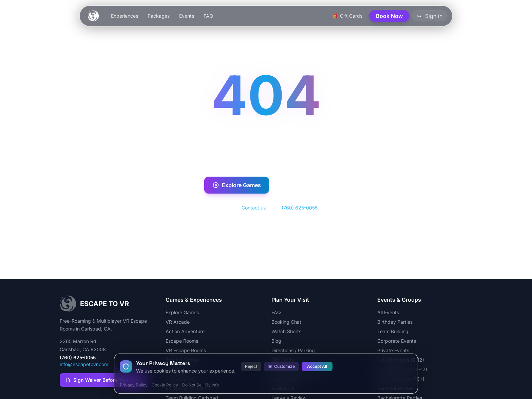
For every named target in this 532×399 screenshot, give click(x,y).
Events (187, 16)
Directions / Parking (293, 350)
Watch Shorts (286, 331)
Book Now (301, 185)
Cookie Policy (165, 385)
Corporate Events (397, 341)
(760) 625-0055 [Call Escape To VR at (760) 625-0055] (78, 357)
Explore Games (237, 185)
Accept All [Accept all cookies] (317, 366)
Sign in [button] (430, 16)
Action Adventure (185, 331)
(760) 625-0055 (300, 208)
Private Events (393, 350)
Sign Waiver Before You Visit (103, 380)
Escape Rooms (182, 341)
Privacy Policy (134, 385)
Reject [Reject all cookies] (251, 366)
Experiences (125, 16)
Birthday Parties (395, 322)
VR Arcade (178, 322)
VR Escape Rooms (186, 350)
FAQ (208, 16)
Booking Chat (286, 322)
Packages (159, 16)
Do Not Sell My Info (201, 385)
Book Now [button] (389, 16)
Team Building (393, 331)
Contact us (254, 208)
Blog (276, 341)
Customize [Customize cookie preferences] (281, 366)
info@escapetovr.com (84, 364)
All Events (388, 312)
